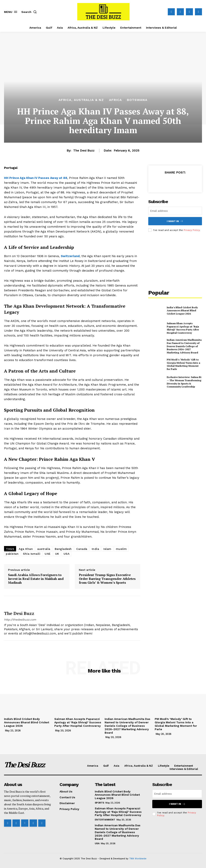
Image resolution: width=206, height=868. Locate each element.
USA (67, 554)
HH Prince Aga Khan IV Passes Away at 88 (36, 178)
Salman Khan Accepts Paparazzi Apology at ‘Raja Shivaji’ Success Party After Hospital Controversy (183, 328)
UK (57, 554)
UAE (48, 554)
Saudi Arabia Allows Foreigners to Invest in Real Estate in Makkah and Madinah (36, 579)
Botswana (137, 100)
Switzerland (70, 256)
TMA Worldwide (138, 859)
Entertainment (105, 820)
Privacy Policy (192, 230)
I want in (175, 221)
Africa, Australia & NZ (81, 100)
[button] (30, 12)
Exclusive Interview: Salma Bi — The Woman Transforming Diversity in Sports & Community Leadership (184, 382)
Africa (115, 100)
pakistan (12, 554)
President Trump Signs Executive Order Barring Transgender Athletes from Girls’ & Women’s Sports (107, 579)
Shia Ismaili (32, 554)
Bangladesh (63, 549)
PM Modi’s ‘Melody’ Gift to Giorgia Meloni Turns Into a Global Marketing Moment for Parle (183, 364)
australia (44, 549)
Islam (107, 549)
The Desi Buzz (84, 151)
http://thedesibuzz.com (20, 620)
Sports (99, 803)
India (95, 549)
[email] (175, 211)
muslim (121, 549)
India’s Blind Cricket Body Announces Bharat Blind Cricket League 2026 (182, 310)
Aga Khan (26, 549)
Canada (82, 549)
